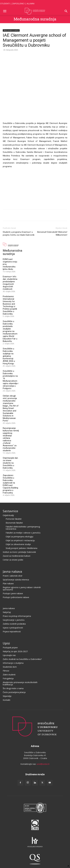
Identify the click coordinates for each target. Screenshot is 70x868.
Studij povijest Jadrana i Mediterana (21, 504)
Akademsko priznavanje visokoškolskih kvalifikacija (20, 639)
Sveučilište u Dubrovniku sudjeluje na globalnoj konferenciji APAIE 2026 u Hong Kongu (9, 312)
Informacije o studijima (13, 619)
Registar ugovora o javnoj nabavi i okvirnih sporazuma (22, 544)
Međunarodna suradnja (35, 19)
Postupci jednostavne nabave (16, 553)
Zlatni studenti (9, 630)
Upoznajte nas (9, 611)
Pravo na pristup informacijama (17, 572)
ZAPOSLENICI (18, 4)
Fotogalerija (8, 634)
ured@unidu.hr (43, 720)
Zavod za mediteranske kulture (17, 512)
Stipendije (7, 652)
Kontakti (6, 656)
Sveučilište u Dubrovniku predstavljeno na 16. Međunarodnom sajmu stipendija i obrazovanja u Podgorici (11, 335)
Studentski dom (10, 623)
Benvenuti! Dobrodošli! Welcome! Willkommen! (52, 189)
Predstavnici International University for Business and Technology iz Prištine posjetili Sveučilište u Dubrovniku (10, 261)
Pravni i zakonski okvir (13, 531)
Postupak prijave (10, 603)
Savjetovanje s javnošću (14, 576)
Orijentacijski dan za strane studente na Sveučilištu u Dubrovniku (10, 419)
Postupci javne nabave (13, 549)
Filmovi (6, 626)
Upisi (6, 599)
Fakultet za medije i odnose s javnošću (23, 488)
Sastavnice (10, 467)
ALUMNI (31, 4)
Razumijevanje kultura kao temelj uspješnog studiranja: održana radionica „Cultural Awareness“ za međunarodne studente (11, 395)
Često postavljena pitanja (14, 648)
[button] (5, 11)
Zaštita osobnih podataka (14, 579)
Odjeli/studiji (8, 471)
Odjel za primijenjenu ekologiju (19, 492)
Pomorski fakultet (14, 475)
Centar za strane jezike (13, 515)
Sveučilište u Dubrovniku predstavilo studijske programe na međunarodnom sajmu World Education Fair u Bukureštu (10, 287)
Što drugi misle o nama (13, 644)
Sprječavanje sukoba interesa (16, 535)
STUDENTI (5, 4)
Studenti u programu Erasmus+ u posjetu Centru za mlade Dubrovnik (19, 189)
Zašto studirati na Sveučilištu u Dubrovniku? (22, 615)
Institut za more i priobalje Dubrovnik (19, 508)
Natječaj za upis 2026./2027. (15, 607)
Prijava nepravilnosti (12, 587)
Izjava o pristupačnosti (13, 583)
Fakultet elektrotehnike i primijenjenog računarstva (23, 483)
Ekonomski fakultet (14, 478)
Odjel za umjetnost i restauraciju (20, 496)
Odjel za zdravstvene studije (18, 500)
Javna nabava (12, 527)
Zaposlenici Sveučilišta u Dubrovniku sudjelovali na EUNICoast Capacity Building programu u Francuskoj (10, 440)
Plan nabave (8, 539)
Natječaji (7, 568)
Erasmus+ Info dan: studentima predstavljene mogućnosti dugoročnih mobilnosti (10, 238)
